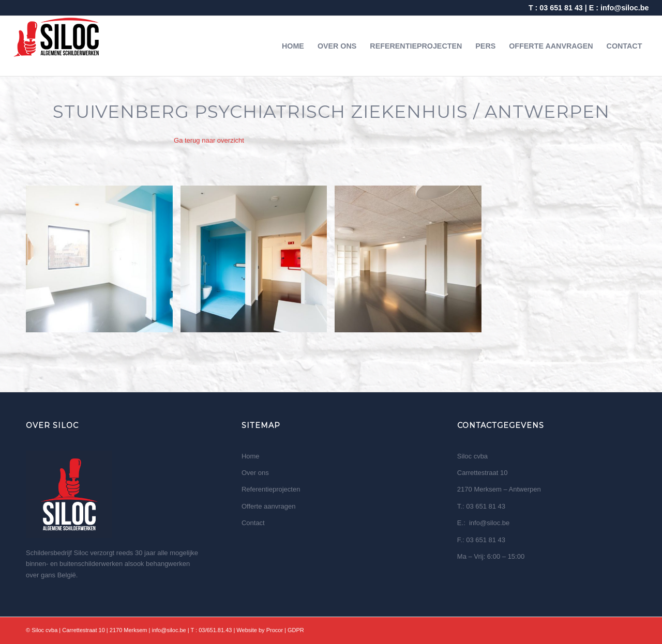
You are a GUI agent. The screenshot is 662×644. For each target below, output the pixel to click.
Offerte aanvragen (269, 506)
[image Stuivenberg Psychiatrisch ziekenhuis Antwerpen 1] (103, 263)
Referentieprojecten (271, 489)
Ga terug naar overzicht (209, 140)
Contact (253, 523)
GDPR (296, 630)
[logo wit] (57, 46)
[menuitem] (293, 46)
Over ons (255, 473)
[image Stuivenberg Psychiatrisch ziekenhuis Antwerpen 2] (258, 263)
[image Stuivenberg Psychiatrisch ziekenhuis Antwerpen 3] (412, 263)
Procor (275, 630)
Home (251, 456)
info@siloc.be (625, 8)
